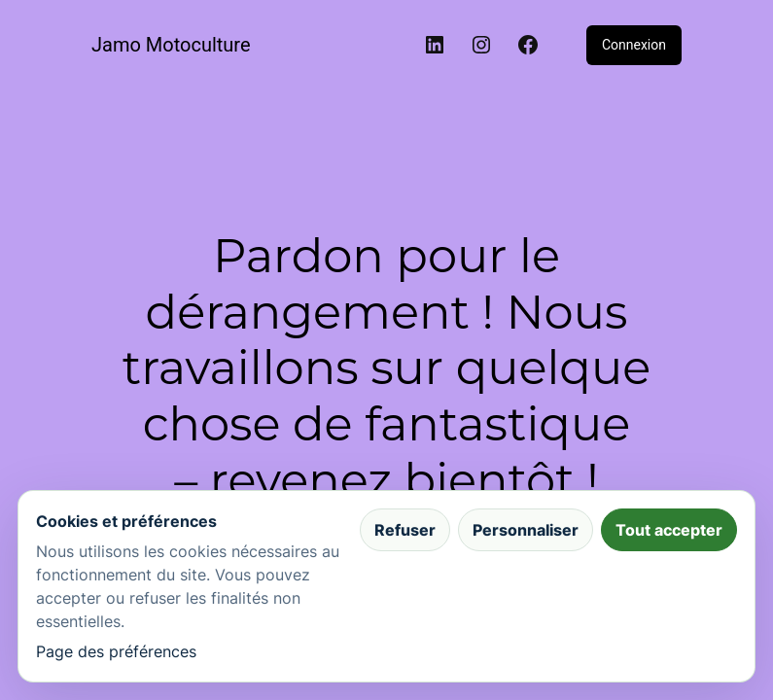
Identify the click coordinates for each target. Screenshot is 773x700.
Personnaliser (526, 530)
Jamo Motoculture (171, 45)
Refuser (405, 530)
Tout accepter (669, 530)
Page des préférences (116, 651)
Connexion (634, 45)
